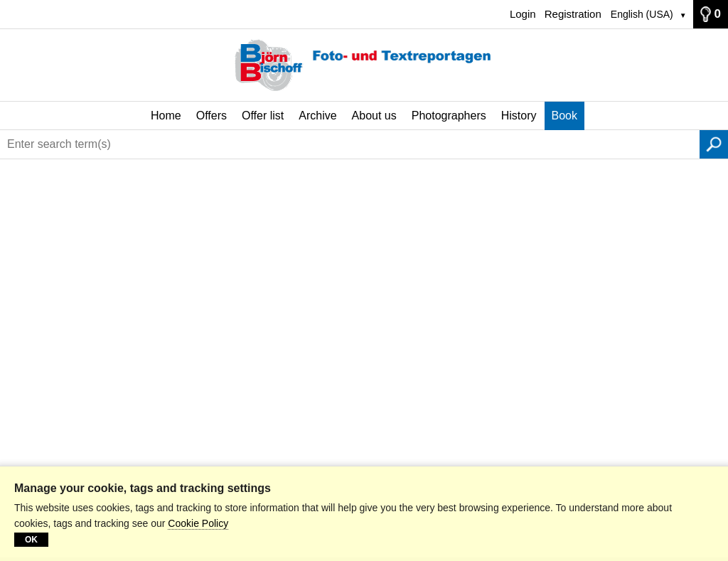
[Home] (364, 65)
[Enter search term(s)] (350, 144)
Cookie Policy (198, 523)
